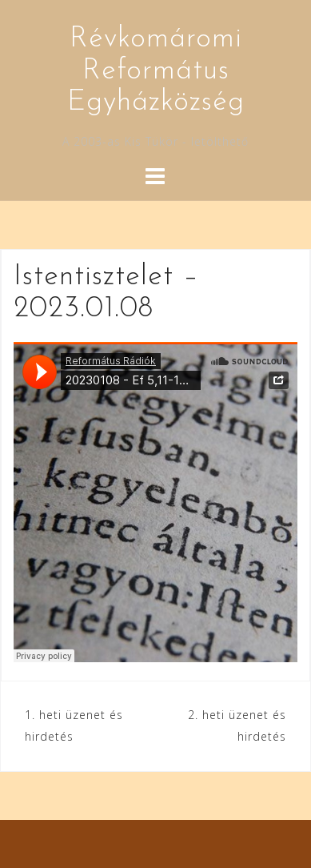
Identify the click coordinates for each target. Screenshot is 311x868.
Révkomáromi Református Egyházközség (156, 71)
